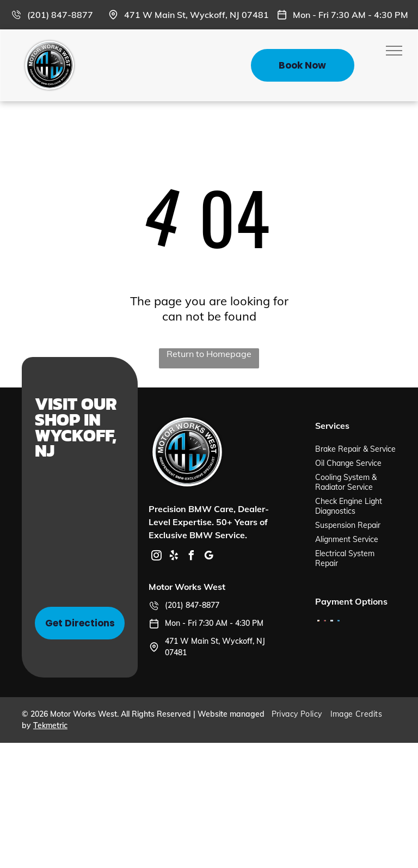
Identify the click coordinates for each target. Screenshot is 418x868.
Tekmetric (50, 725)
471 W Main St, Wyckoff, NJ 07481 (196, 15)
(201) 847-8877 (60, 15)
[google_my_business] (208, 557)
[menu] (394, 51)
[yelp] (174, 557)
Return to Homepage (209, 354)
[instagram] (156, 557)
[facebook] (191, 557)
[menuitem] (301, 714)
